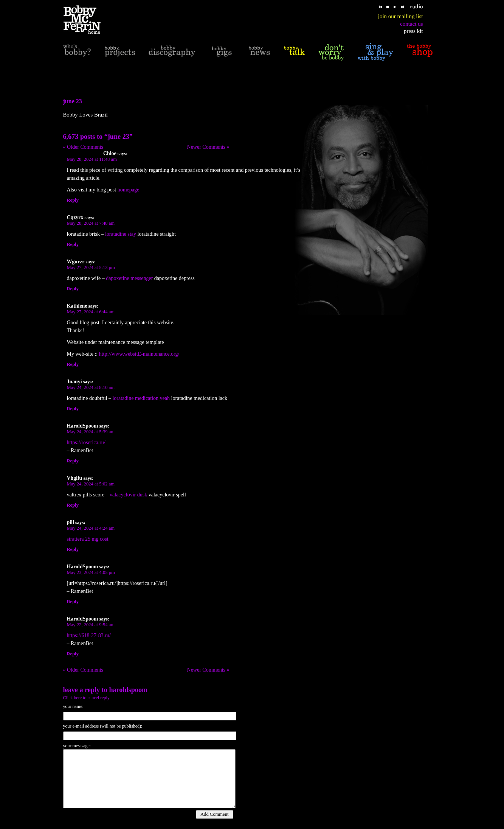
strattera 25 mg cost (88, 539)
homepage (129, 190)
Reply (73, 200)
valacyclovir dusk (128, 495)
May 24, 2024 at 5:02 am (91, 484)
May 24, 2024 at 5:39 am (91, 432)
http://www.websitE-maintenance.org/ (139, 354)
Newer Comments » (208, 147)
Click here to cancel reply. (87, 698)
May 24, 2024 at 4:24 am (91, 528)
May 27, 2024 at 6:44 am (91, 312)
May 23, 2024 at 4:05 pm (91, 572)
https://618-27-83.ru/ (89, 635)
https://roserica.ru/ (86, 442)
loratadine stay (121, 234)
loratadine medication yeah (141, 398)
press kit (413, 31)
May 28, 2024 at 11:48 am (92, 159)
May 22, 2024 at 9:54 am (91, 625)
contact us (411, 24)
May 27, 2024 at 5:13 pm (91, 268)
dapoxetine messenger (129, 278)
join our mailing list (401, 16)
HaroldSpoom (128, 690)
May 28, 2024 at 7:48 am (91, 223)
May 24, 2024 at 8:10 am (91, 387)
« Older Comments (83, 147)
